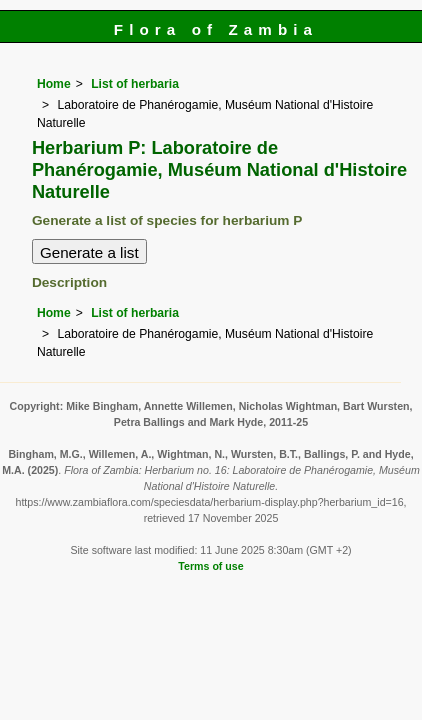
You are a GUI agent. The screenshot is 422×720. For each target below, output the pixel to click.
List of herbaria (135, 84)
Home (54, 84)
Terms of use (210, 566)
